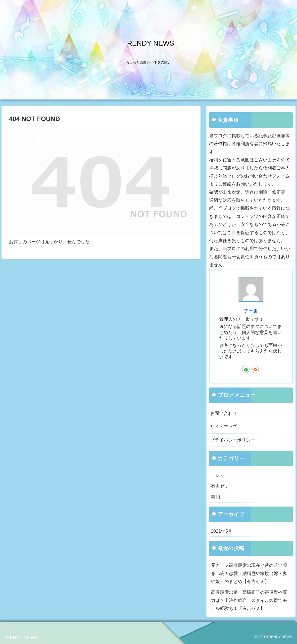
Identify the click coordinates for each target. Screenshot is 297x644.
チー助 (251, 311)
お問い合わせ (224, 413)
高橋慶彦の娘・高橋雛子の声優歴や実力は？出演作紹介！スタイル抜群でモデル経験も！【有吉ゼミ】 (249, 600)
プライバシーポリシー (233, 440)
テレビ (218, 475)
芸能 (215, 497)
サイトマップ (224, 427)
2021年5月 (222, 531)
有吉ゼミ (220, 486)
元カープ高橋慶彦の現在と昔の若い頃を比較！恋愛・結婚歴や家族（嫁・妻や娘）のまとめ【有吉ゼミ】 (249, 573)
